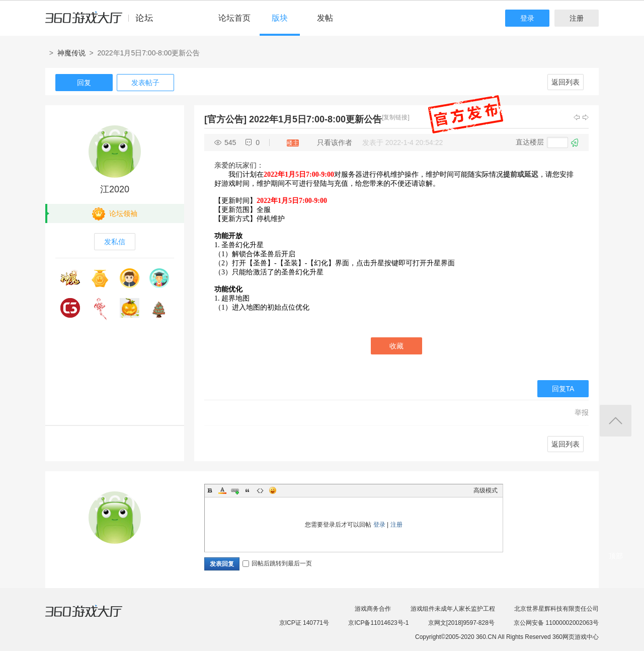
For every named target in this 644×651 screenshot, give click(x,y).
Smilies (273, 490)
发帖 (325, 18)
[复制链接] (396, 117)
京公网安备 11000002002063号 (556, 623)
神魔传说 (71, 53)
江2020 (115, 189)
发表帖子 (145, 83)
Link (235, 490)
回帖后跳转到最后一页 (277, 563)
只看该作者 (335, 142)
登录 (527, 18)
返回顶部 (616, 421)
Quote (248, 490)
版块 (280, 18)
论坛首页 (234, 18)
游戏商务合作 (373, 609)
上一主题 (577, 117)
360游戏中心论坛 (103, 22)
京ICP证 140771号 (304, 623)
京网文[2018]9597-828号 (461, 623)
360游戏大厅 (94, 617)
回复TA (563, 389)
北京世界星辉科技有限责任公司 (556, 609)
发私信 (115, 242)
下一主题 (586, 117)
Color (222, 490)
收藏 (396, 346)
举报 (582, 412)
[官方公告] (225, 119)
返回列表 (566, 82)
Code (260, 490)
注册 (577, 18)
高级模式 (486, 490)
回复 (84, 83)
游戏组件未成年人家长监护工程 (453, 609)
